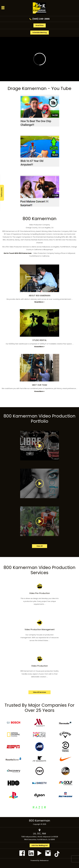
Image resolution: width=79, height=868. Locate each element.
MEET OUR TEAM (40, 385)
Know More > (40, 347)
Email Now (40, 25)
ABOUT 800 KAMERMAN (39, 296)
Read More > (39, 302)
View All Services (39, 692)
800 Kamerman (39, 821)
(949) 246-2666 (41, 19)
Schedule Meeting (40, 32)
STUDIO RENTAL (39, 340)
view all (40, 546)
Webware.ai (44, 860)
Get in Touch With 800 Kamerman (18, 253)
